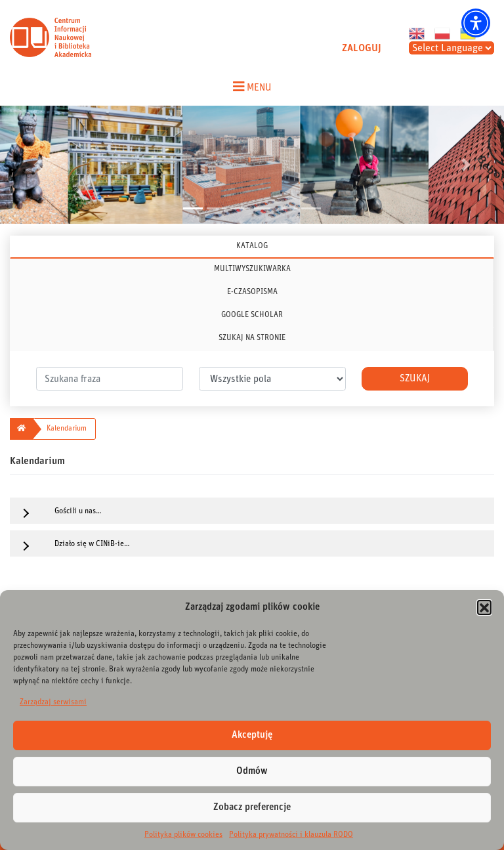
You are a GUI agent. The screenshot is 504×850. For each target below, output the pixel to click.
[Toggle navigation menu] (252, 87)
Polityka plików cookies (183, 834)
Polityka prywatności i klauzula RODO (291, 834)
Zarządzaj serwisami (53, 702)
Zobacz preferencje (252, 807)
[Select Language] (451, 48)
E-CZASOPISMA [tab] (252, 291)
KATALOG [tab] (252, 245)
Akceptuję (252, 735)
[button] (484, 607)
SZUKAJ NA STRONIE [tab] (252, 337)
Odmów (252, 771)
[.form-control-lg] (110, 379)
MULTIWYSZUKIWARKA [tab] (252, 268)
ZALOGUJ (362, 48)
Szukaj (415, 378)
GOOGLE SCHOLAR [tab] (252, 314)
